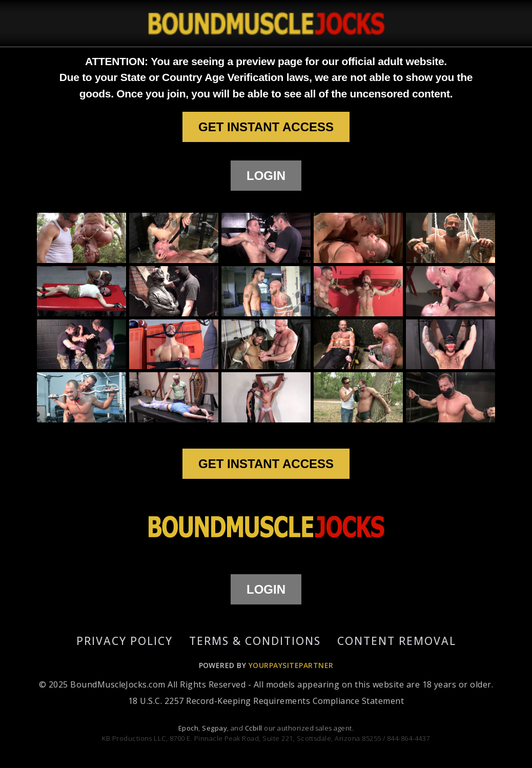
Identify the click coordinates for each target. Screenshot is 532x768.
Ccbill (254, 728)
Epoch (188, 728)
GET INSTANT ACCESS (266, 127)
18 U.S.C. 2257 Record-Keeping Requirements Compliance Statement (266, 701)
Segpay (214, 728)
